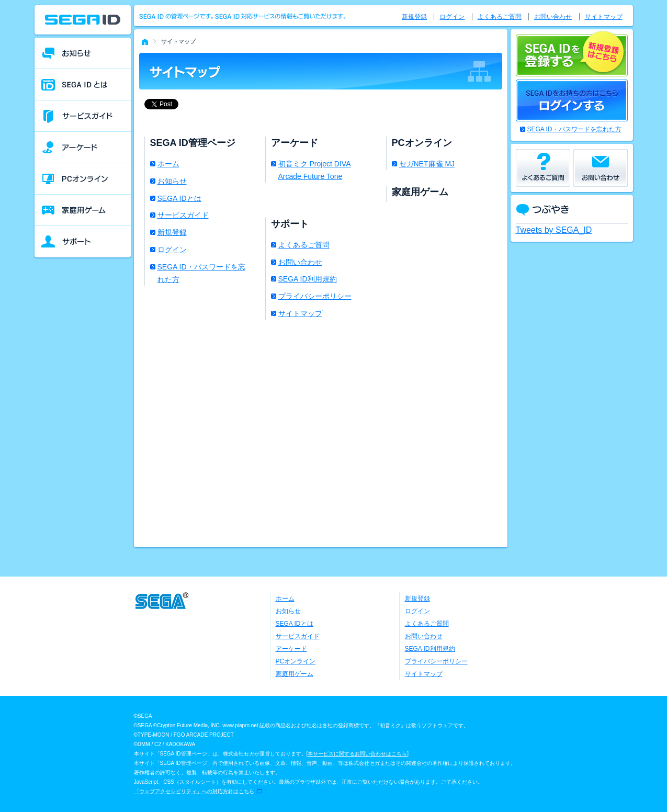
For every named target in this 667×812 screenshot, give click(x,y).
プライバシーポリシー (315, 296)
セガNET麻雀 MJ (427, 164)
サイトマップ (300, 313)
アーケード (291, 649)
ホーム (168, 164)
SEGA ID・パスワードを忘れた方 (201, 273)
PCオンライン (296, 661)
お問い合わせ (300, 262)
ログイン (172, 250)
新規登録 (172, 232)
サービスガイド (183, 215)
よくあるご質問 (304, 245)
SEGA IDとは (179, 198)
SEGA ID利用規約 (308, 279)
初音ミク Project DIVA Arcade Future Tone (315, 170)
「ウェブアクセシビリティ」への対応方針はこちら (194, 791)
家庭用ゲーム (295, 674)
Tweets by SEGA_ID (554, 230)
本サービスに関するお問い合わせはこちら (357, 754)
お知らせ (172, 181)
